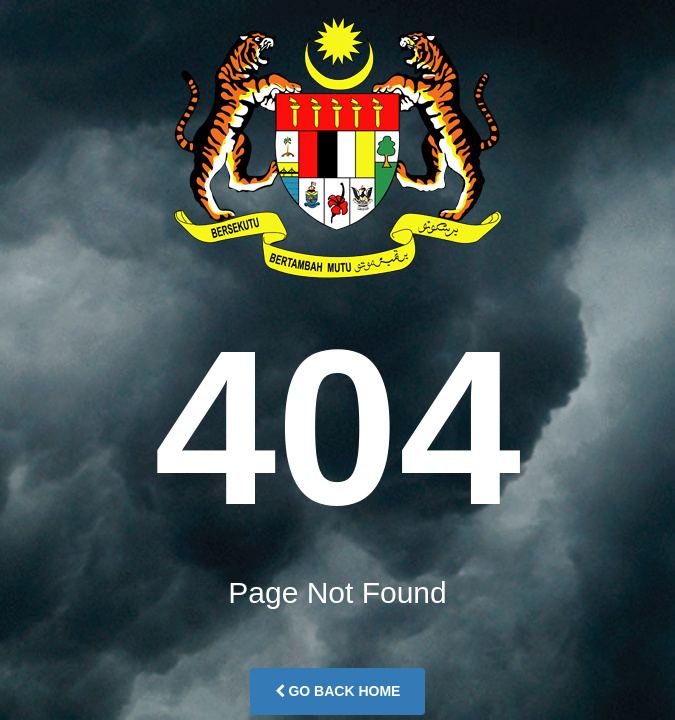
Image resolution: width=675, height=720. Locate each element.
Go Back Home (338, 691)
